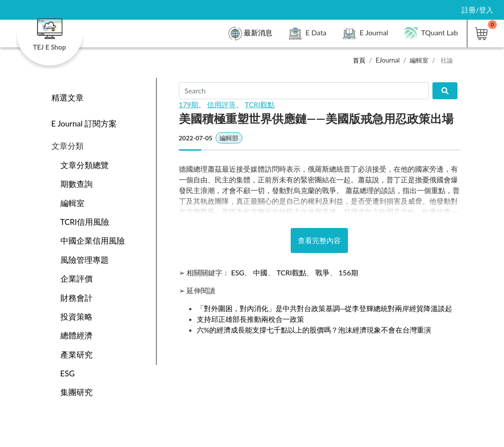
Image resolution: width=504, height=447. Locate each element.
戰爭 (322, 272)
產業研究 (76, 355)
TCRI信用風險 (85, 222)
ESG (68, 373)
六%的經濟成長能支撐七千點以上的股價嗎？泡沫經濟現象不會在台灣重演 (314, 330)
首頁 (359, 60)
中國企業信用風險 (93, 241)
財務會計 (76, 298)
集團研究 (76, 392)
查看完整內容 (319, 240)
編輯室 (419, 60)
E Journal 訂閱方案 (84, 124)
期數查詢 (76, 184)
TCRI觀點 (260, 104)
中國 (260, 272)
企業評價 (76, 279)
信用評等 (221, 104)
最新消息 (250, 34)
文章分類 (68, 146)
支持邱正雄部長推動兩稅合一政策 (250, 319)
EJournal (388, 60)
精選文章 (68, 98)
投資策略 (76, 317)
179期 (189, 104)
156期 (348, 272)
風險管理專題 (85, 260)
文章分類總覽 (85, 165)
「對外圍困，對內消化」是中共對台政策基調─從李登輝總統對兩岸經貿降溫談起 (325, 308)
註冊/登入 (477, 10)
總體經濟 (76, 335)
